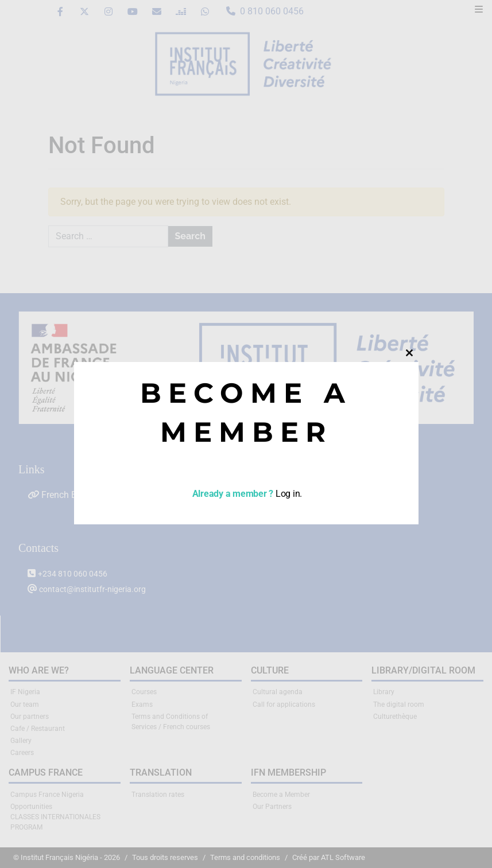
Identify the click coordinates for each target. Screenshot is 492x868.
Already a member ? (232, 494)
